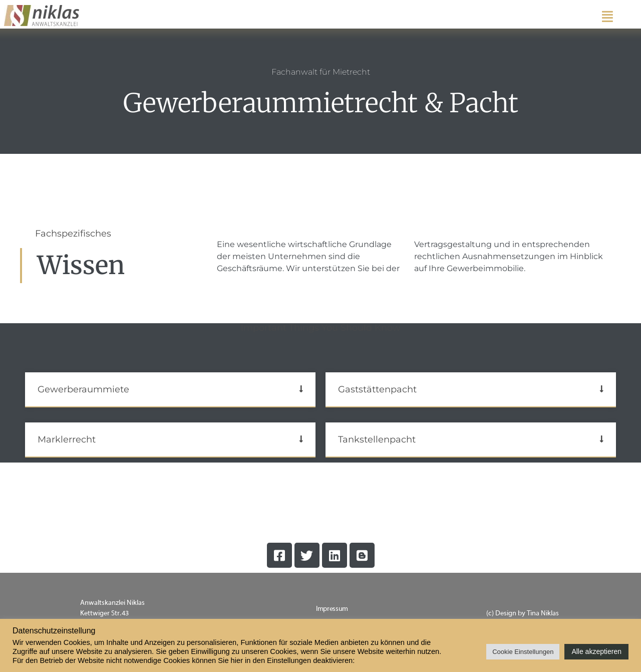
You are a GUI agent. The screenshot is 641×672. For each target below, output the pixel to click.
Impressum (332, 609)
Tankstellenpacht (377, 439)
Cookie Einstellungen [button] (523, 652)
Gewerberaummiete (83, 389)
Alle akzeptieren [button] (596, 651)
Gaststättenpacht (377, 389)
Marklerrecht (67, 439)
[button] (170, 390)
